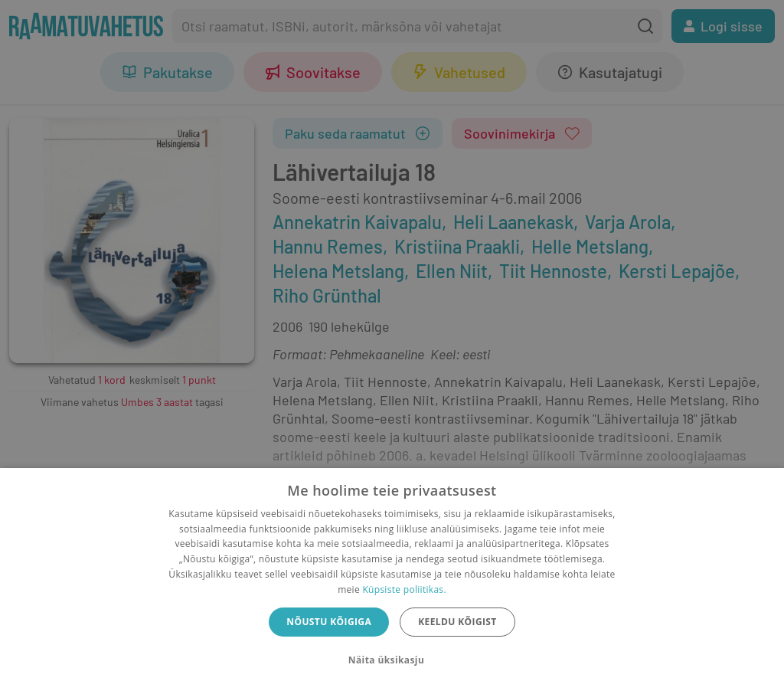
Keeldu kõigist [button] (457, 622)
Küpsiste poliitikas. (404, 589)
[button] (392, 660)
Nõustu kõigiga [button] (329, 622)
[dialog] (392, 580)
